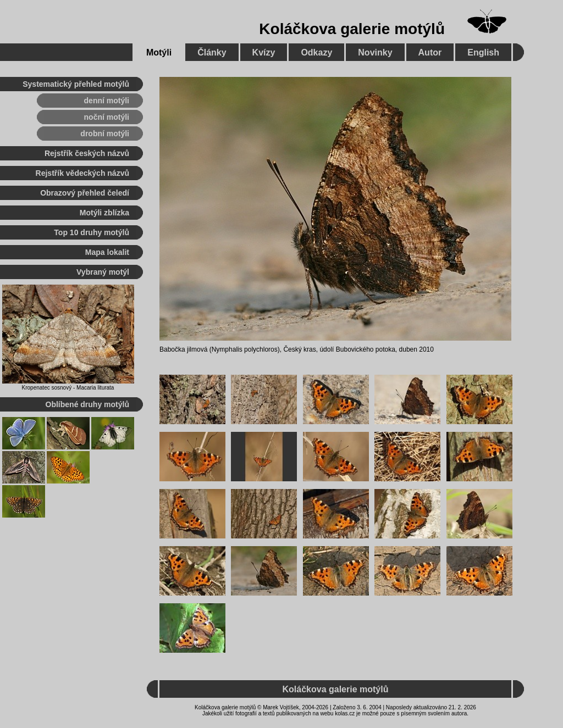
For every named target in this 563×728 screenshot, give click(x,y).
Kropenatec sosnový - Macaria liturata (68, 388)
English (483, 52)
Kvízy (264, 52)
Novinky (375, 52)
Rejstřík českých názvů (87, 153)
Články (212, 52)
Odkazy (316, 52)
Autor (430, 52)
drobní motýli (105, 134)
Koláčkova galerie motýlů (352, 29)
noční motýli (107, 117)
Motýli (159, 52)
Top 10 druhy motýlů (92, 232)
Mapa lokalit (107, 252)
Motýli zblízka (104, 213)
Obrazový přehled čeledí (85, 193)
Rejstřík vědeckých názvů (82, 173)
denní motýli (107, 101)
